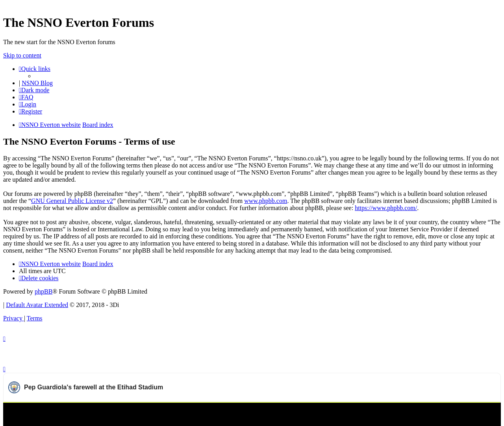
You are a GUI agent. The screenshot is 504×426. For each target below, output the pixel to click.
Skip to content (22, 55)
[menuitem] (26, 97)
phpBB (44, 291)
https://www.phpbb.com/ (386, 208)
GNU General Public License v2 (72, 201)
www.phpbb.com (266, 201)
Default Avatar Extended (37, 305)
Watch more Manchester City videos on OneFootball (431, 412)
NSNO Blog (37, 83)
